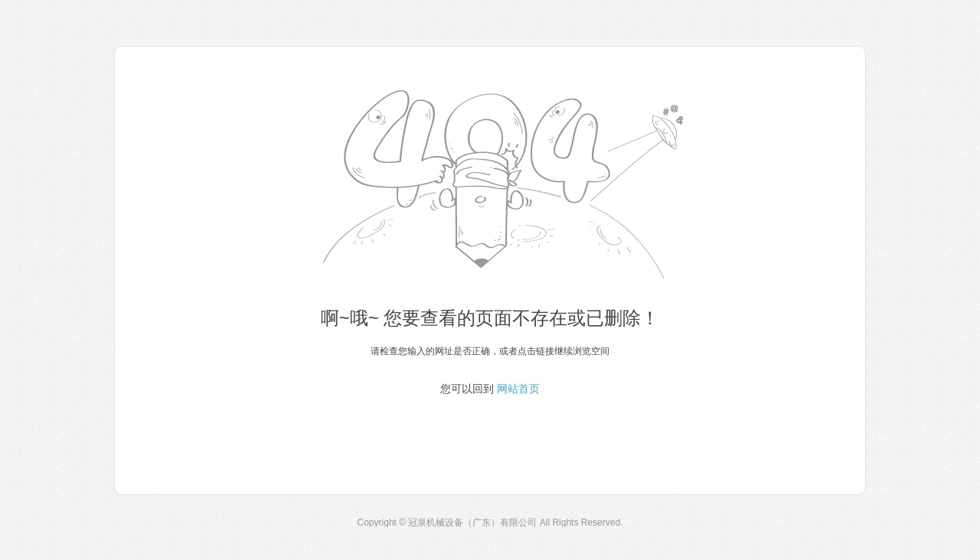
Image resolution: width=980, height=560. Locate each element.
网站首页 (518, 389)
